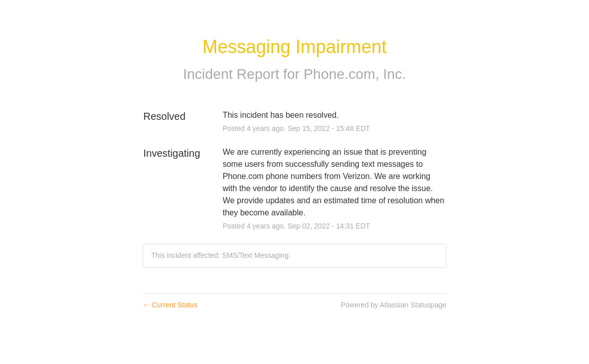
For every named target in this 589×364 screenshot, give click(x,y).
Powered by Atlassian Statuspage (393, 305)
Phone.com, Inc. (355, 74)
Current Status (170, 305)
